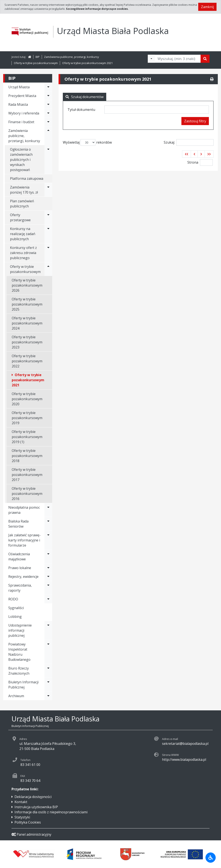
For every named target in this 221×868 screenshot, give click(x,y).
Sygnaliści (16, 608)
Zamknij (207, 7)
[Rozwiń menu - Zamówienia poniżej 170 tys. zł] (48, 190)
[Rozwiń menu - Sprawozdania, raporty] (48, 588)
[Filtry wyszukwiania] (151, 59)
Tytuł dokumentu (81, 110)
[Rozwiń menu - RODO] (48, 599)
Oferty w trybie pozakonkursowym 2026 (27, 285)
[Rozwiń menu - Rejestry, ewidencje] (48, 577)
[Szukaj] (205, 59)
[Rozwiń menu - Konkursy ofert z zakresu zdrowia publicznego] (48, 253)
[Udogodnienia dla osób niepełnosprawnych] (211, 858)
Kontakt (21, 802)
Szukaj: (189, 142)
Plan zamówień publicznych (22, 204)
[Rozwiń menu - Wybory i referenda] (48, 113)
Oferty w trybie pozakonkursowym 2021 (87, 63)
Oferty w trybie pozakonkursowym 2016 (27, 494)
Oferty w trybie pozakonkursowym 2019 (27, 418)
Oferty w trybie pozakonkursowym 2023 (27, 342)
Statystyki (22, 817)
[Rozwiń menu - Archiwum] (48, 696)
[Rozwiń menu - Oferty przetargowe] (48, 217)
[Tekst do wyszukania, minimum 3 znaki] (178, 59)
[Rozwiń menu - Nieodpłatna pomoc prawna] (48, 510)
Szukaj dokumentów (85, 97)
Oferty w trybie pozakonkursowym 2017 (27, 475)
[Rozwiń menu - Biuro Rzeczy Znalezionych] (48, 671)
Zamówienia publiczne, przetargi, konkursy (71, 57)
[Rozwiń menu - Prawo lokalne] (48, 568)
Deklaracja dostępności (33, 797)
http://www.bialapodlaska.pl (184, 759)
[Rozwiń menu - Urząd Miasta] (48, 87)
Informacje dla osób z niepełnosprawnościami (51, 812)
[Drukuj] (212, 79)
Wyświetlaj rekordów (87, 142)
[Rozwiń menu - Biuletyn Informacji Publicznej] (48, 685)
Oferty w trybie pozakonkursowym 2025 (27, 304)
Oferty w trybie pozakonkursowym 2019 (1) (27, 437)
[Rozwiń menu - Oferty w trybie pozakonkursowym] (48, 269)
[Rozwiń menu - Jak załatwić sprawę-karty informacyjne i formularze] (48, 540)
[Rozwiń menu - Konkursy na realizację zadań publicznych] (48, 234)
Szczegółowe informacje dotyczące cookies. (97, 9)
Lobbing (15, 617)
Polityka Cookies (28, 822)
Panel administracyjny (31, 834)
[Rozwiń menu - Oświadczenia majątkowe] (48, 557)
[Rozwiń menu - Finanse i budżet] (48, 122)
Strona (193, 162)
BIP (38, 57)
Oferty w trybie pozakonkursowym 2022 (27, 361)
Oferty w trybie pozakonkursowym (36, 63)
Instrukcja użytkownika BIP (36, 807)
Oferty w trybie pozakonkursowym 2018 (27, 456)
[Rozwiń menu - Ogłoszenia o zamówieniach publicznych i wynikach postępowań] (48, 160)
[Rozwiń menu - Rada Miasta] (48, 104)
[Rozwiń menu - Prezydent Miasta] (48, 96)
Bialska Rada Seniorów (18, 524)
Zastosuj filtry (195, 121)
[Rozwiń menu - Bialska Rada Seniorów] (48, 524)
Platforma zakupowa (27, 178)
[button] (187, 154)
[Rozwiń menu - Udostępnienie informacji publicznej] (48, 630)
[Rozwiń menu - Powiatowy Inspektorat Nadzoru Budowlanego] (48, 652)
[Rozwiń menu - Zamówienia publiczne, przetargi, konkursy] (48, 136)
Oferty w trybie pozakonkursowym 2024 (27, 323)
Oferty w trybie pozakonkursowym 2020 (27, 399)
